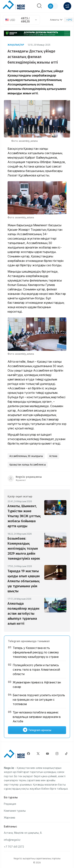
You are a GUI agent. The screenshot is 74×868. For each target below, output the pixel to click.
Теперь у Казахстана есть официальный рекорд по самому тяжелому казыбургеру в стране (36, 652)
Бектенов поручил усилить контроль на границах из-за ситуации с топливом (39, 700)
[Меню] (67, 6)
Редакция (10, 804)
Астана (53, 456)
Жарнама (10, 818)
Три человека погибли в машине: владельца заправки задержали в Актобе (37, 717)
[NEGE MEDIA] (14, 5)
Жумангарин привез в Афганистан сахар (37, 685)
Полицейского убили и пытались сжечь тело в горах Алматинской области (36, 670)
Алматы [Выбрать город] (56, 20)
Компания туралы (15, 811)
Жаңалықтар (16, 45)
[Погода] (69, 20)
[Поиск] (39, 6)
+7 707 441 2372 (14, 847)
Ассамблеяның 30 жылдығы (26, 456)
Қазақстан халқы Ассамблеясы (28, 465)
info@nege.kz (12, 840)
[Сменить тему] (53, 6)
